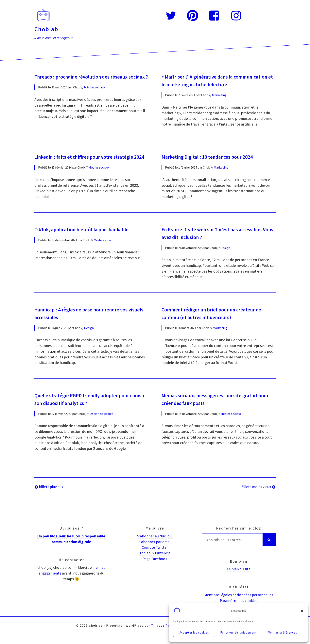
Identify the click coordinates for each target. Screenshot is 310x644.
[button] (302, 611)
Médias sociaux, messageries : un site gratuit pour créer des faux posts (218, 409)
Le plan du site (239, 578)
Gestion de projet (101, 423)
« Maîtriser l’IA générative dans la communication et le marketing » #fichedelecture (204, 83)
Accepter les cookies (194, 632)
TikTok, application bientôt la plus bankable (90, 242)
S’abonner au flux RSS (155, 545)
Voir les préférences (283, 632)
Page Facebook (155, 568)
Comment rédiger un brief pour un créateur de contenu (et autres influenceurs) (217, 324)
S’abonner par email (155, 551)
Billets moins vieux (258, 496)
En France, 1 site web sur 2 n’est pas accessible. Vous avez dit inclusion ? (207, 245)
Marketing (219, 101)
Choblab (46, 29)
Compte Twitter (155, 556)
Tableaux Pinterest (155, 562)
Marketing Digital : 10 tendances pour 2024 (215, 162)
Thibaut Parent (164, 634)
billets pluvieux (49, 496)
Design (225, 259)
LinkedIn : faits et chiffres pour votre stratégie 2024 (80, 166)
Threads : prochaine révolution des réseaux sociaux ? (90, 80)
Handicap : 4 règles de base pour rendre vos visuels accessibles (90, 324)
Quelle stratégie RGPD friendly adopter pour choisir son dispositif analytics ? (90, 409)
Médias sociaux (95, 94)
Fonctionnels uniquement (238, 632)
